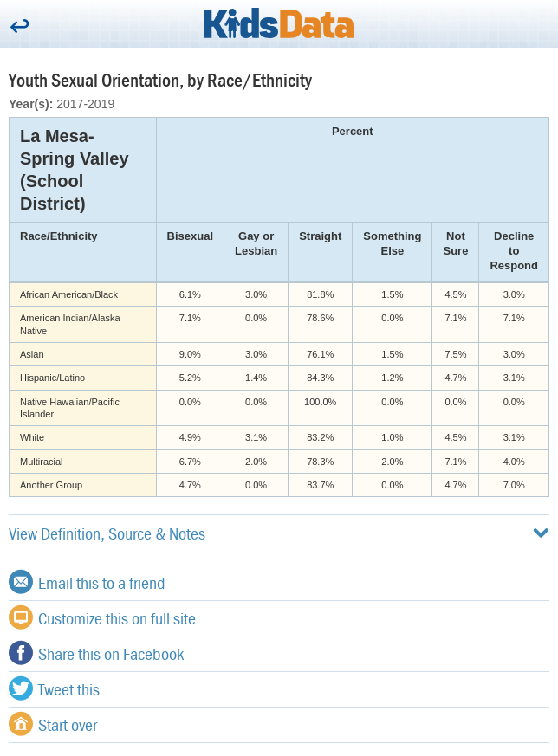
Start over (53, 724)
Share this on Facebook (96, 653)
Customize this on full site (102, 617)
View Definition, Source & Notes (279, 533)
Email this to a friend (87, 582)
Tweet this (54, 688)
